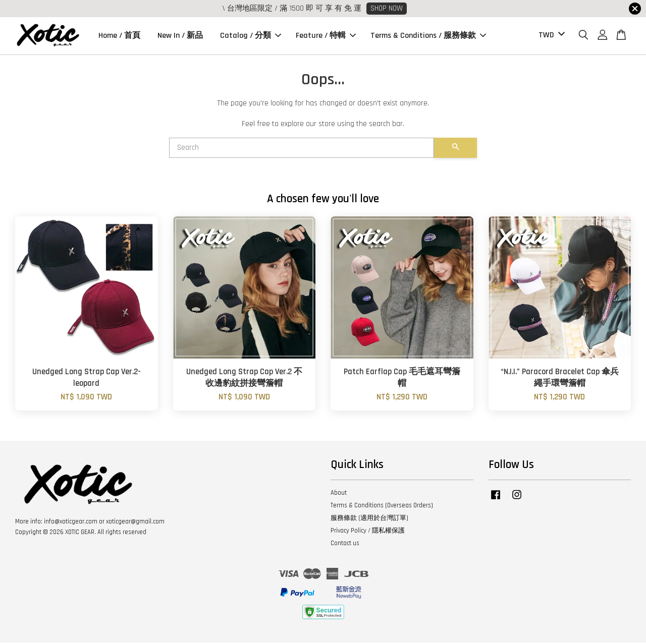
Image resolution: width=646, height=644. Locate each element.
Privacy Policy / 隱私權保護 (368, 532)
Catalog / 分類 (251, 37)
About (339, 494)
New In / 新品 (180, 37)
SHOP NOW (387, 8)
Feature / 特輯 (326, 37)
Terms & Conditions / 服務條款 (428, 37)
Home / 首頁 (119, 37)
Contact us (345, 545)
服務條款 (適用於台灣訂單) (369, 519)
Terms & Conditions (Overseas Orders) (382, 507)
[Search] (302, 149)
